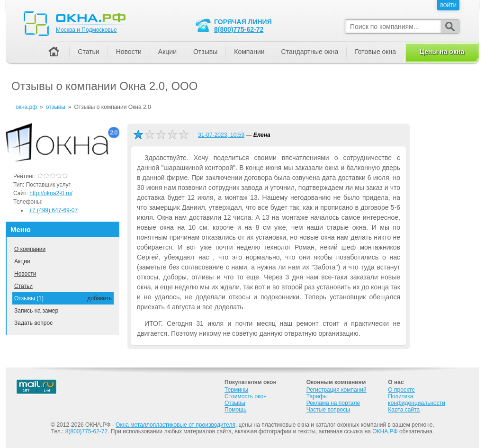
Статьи (23, 286)
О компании (30, 249)
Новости (25, 274)
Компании (249, 52)
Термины (236, 390)
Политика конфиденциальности (417, 400)
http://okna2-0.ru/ (51, 193)
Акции (22, 261)
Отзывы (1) (29, 298)
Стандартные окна (310, 52)
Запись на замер (36, 311)
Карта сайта (404, 410)
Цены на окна (442, 52)
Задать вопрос (33, 323)
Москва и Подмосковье (86, 30)
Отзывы (205, 52)
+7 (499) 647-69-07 (53, 210)
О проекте (401, 390)
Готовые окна (375, 52)
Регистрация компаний (337, 390)
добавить (99, 298)
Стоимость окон (246, 396)
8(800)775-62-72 (239, 29)
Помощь (235, 410)
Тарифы (317, 396)
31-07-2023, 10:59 (221, 135)
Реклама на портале (333, 403)
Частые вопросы (328, 410)
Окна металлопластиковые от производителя (175, 425)
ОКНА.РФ (385, 431)
